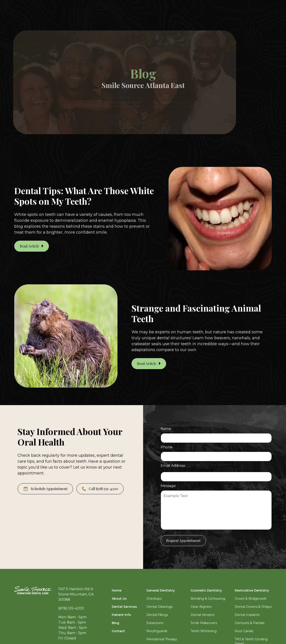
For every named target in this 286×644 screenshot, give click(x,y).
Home (117, 590)
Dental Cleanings (159, 607)
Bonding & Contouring (208, 599)
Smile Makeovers (204, 623)
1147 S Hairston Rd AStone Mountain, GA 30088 (76, 594)
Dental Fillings (157, 615)
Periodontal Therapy (162, 639)
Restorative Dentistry (252, 590)
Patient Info (121, 615)
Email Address (173, 466)
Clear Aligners (201, 607)
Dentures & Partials (250, 623)
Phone (167, 447)
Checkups (154, 599)
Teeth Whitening (204, 631)
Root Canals (244, 631)
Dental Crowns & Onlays (253, 607)
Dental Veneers (203, 615)
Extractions (155, 623)
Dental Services (124, 607)
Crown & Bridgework (250, 599)
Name (166, 429)
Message (168, 486)
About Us (119, 599)
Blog (115, 623)
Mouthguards (157, 631)
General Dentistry (161, 590)
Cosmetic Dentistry (206, 590)
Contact (118, 631)
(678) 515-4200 (71, 608)
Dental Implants (247, 615)
